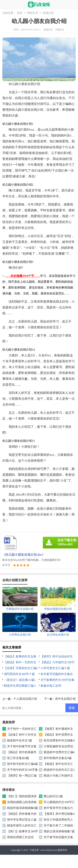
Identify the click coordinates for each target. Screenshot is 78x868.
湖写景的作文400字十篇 (19, 674)
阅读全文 (48, 30)
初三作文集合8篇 (18, 758)
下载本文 (60, 30)
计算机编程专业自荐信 (58, 746)
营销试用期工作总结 (20, 837)
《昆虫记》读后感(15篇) (20, 680)
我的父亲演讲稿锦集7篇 (59, 831)
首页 (20, 13)
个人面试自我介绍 (25, 699)
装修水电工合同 (51, 686)
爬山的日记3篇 (53, 796)
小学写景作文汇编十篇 (55, 668)
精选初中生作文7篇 (20, 740)
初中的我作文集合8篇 (58, 758)
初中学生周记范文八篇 (22, 820)
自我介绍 (48, 13)
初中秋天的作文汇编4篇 (23, 764)
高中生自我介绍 (65, 699)
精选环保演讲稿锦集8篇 (23, 808)
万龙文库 (34, 850)
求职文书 (32, 13)
